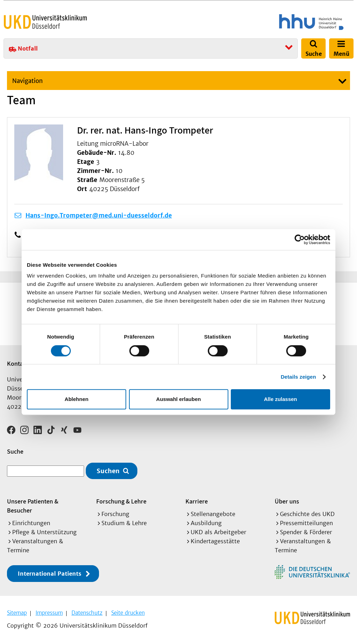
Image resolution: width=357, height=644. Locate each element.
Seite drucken (128, 613)
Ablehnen (76, 399)
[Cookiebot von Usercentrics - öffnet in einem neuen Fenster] (300, 240)
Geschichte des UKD (307, 514)
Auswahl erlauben (178, 399)
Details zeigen (298, 377)
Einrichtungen (31, 523)
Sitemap (17, 613)
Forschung (115, 514)
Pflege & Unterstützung (44, 532)
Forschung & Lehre (121, 501)
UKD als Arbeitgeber (218, 532)
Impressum (49, 613)
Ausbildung (206, 523)
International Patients (50, 574)
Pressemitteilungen (306, 523)
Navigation (28, 81)
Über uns (287, 501)
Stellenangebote (213, 514)
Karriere (197, 501)
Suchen (108, 471)
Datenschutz (87, 613)
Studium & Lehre (124, 523)
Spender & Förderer (306, 532)
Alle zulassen (280, 399)
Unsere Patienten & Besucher (33, 506)
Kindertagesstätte (215, 541)
